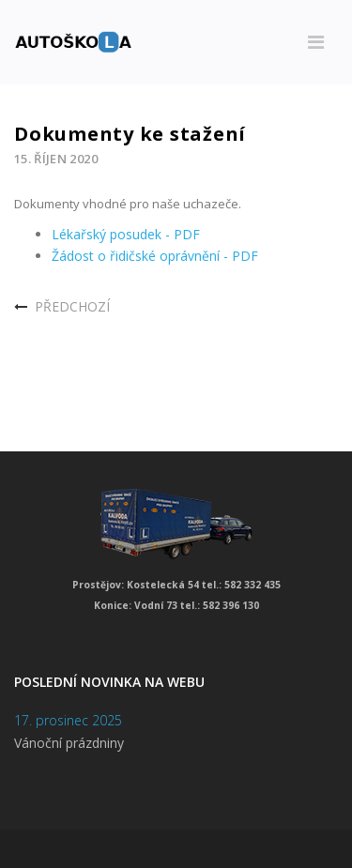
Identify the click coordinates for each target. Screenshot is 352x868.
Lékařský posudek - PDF (126, 234)
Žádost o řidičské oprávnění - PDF (155, 256)
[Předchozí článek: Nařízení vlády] (62, 307)
